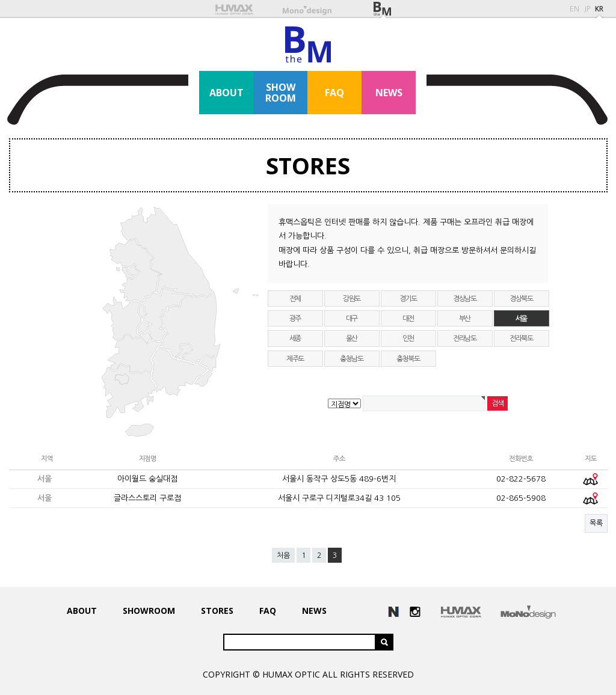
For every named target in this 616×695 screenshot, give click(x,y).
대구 (352, 319)
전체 (295, 299)
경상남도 (465, 299)
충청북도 (408, 359)
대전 (408, 319)
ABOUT (226, 93)
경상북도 (521, 299)
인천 (408, 338)
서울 (522, 319)
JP (587, 9)
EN (574, 9)
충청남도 (352, 359)
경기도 (408, 299)
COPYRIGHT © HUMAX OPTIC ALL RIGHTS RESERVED (308, 674)
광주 (295, 319)
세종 (295, 338)
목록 (596, 523)
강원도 (352, 299)
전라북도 (521, 338)
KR (599, 9)
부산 (465, 319)
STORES (308, 165)
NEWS (389, 93)
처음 (283, 556)
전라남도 (465, 338)
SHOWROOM (281, 93)
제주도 (295, 359)
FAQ (334, 93)
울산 (352, 338)
